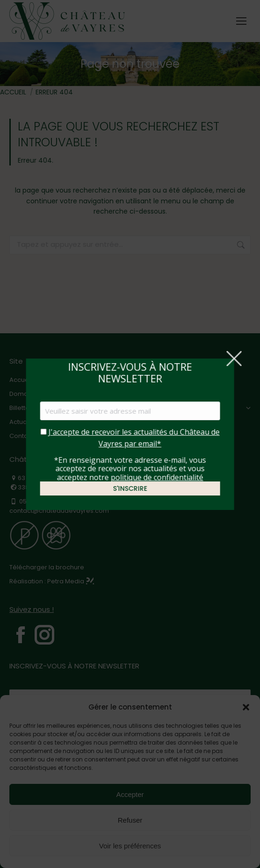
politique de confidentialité (157, 477)
